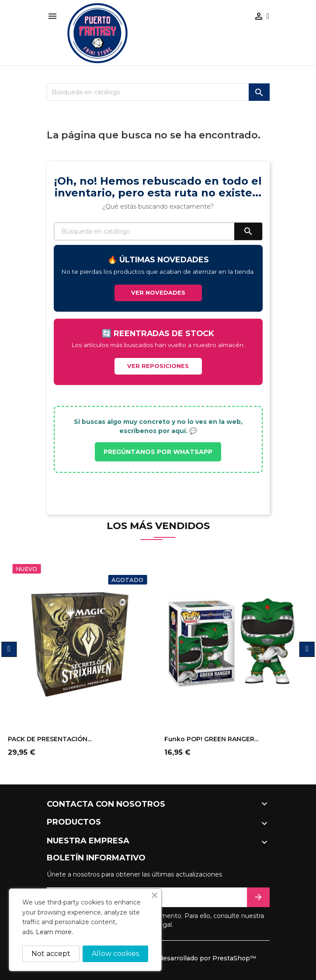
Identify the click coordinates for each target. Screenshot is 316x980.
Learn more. (54, 932)
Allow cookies (115, 954)
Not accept (51, 954)
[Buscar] (158, 92)
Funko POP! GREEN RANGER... (211, 739)
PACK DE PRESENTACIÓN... (50, 739)
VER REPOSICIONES (158, 366)
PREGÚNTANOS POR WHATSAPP (158, 452)
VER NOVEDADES (158, 293)
